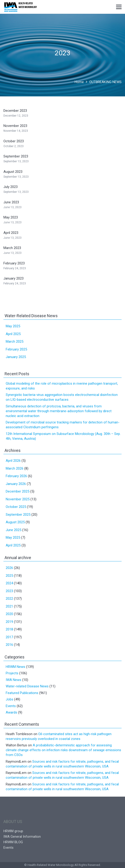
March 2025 (15, 342)
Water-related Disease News (27, 686)
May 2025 (13, 326)
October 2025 (16, 507)
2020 (9, 614)
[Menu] (119, 7)
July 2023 (11, 187)
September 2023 (16, 156)
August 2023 (13, 172)
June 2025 (14, 530)
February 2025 (16, 349)
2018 (9, 629)
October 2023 (14, 141)
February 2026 (16, 476)
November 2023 (15, 126)
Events (11, 706)
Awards (11, 712)
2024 (9, 583)
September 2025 (18, 515)
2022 (9, 599)
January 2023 (14, 278)
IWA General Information (22, 837)
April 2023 (11, 233)
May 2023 (11, 217)
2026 (9, 568)
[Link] (20, 7)
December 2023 (15, 111)
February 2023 (14, 263)
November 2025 (18, 499)
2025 (9, 576)
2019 (9, 622)
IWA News (14, 680)
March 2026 (15, 468)
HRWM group (13, 831)
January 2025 (16, 357)
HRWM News (15, 667)
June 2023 (11, 202)
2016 (9, 645)
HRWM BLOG (13, 842)
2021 (9, 606)
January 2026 (16, 484)
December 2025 (18, 491)
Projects (12, 673)
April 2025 (13, 334)
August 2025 (15, 522)
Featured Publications (22, 693)
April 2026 (13, 461)
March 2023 (12, 248)
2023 (9, 591)
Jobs (10, 699)
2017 (9, 637)
